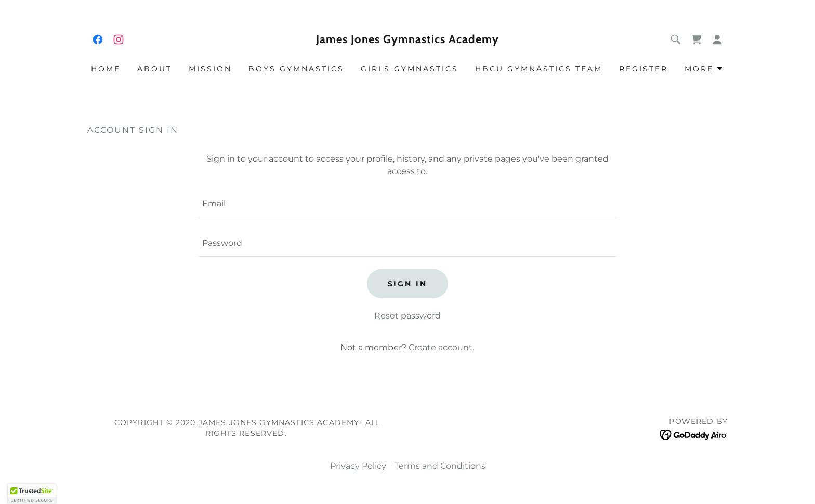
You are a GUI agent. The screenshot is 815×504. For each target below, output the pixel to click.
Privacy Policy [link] (358, 466)
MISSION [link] (210, 69)
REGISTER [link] (643, 69)
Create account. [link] (441, 347)
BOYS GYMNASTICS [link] (296, 69)
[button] (717, 39)
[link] (98, 39)
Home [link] (106, 69)
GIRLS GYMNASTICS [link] (410, 69)
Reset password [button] (407, 316)
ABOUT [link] (155, 69)
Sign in (408, 284)
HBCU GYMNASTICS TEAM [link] (539, 69)
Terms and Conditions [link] (440, 466)
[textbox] (407, 204)
